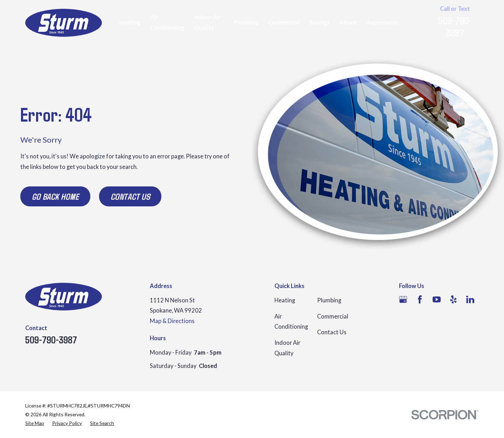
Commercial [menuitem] (284, 22)
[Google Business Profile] (403, 299)
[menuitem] (35, 423)
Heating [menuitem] (130, 22)
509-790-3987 (455, 26)
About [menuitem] (348, 22)
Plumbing (329, 300)
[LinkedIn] (470, 299)
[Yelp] (453, 299)
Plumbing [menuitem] (246, 22)
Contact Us (130, 196)
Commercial (333, 316)
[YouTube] (437, 299)
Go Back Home (55, 196)
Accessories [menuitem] (382, 22)
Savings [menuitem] (320, 22)
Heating (285, 300)
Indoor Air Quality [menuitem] (208, 22)
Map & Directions (172, 321)
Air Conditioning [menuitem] (167, 22)
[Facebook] (420, 299)
